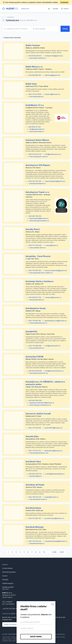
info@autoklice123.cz (53, 346)
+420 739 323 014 (34, 497)
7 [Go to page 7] (32, 552)
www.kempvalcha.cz (37, 300)
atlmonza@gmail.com (53, 75)
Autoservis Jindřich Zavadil (38, 414)
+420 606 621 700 (35, 297)
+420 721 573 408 (34, 94)
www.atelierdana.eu (36, 97)
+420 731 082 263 (34, 270)
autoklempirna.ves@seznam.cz (56, 321)
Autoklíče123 (31, 332)
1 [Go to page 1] (8, 552)
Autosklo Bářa (32, 436)
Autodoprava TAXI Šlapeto (38, 165)
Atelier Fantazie (33, 45)
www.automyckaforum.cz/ (39, 373)
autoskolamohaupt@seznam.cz (56, 541)
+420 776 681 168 (34, 321)
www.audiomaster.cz (37, 131)
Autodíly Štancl (33, 229)
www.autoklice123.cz (37, 348)
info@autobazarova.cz (53, 154)
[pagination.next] (67, 552)
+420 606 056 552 (35, 56)
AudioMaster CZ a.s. (35, 105)
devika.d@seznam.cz (52, 94)
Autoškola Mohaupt (35, 527)
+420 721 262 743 (34, 518)
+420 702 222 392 (35, 181)
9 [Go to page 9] (40, 552)
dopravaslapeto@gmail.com (55, 181)
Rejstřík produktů (8, 587)
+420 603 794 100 (35, 216)
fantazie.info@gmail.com (54, 56)
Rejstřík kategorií (8, 583)
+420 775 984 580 (35, 346)
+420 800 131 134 (34, 127)
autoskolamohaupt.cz (37, 543)
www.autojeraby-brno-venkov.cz (41, 273)
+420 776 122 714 (34, 451)
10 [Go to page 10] (44, 552)
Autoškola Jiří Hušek (35, 485)
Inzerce (65, 9)
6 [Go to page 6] (28, 552)
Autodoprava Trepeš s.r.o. (38, 192)
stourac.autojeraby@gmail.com (56, 270)
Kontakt (55, 9)
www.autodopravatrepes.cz (39, 221)
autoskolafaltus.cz (36, 476)
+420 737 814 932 (34, 428)
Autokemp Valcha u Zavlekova (39, 281)
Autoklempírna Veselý (36, 308)
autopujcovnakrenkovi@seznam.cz (42, 403)
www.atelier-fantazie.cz (38, 58)
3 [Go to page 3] (16, 552)
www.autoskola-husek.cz (38, 499)
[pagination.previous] (5, 552)
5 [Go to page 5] (24, 552)
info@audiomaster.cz (37, 129)
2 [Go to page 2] (12, 552)
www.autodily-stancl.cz (37, 248)
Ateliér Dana (31, 84)
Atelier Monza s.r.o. (34, 67)
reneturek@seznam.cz (53, 297)
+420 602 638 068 (35, 371)
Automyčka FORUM (34, 357)
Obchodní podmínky (9, 572)
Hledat (65, 29)
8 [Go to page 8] (36, 552)
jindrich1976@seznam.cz (54, 428)
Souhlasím (64, 2)
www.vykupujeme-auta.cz (39, 156)
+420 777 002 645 (35, 245)
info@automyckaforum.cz (54, 371)
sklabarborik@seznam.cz (53, 451)
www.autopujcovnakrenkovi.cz (40, 405)
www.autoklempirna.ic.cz (38, 323)
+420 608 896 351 (34, 75)
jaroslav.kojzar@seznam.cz (54, 518)
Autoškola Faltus (33, 462)
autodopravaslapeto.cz (37, 183)
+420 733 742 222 (35, 541)
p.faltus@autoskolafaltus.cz (55, 474)
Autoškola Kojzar (33, 508)
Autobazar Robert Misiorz (37, 140)
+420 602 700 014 (35, 474)
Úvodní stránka (7, 568)
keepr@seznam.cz (52, 497)
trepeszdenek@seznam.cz (39, 218)
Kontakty (5, 580)
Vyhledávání (10, 17)
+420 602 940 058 (35, 400)
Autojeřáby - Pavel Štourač (38, 256)
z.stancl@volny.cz (52, 245)
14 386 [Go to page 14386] (54, 552)
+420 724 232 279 (35, 154)
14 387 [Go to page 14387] (62, 552)
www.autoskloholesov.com (39, 453)
